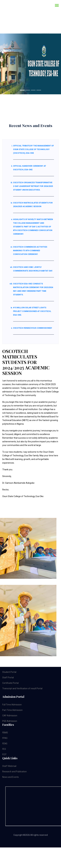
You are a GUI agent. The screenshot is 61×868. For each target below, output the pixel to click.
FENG (5, 744)
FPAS (5, 738)
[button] (5, 64)
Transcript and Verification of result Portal (22, 688)
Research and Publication (14, 772)
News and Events (11, 777)
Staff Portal (8, 678)
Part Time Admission (12, 710)
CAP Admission (10, 716)
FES (4, 749)
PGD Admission (10, 721)
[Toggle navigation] (57, 6)
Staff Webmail (9, 766)
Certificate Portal (10, 683)
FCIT (4, 754)
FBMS (5, 733)
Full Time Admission (12, 705)
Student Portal (9, 672)
